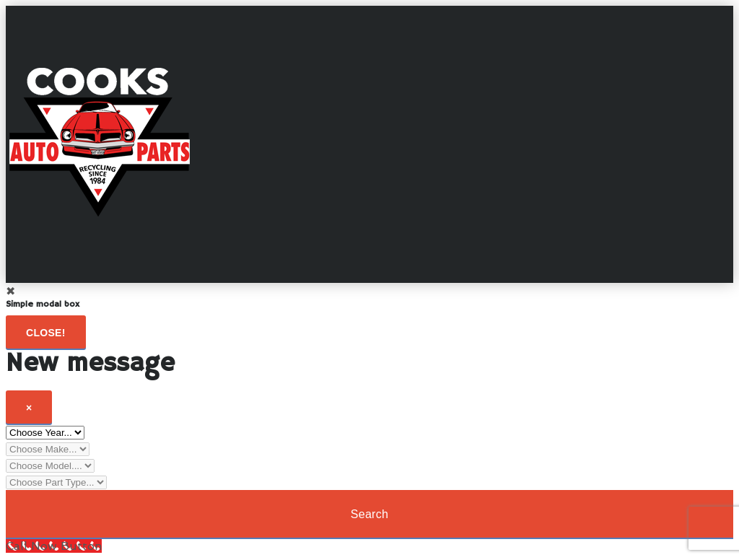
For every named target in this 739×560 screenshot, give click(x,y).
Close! (46, 333)
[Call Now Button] (54, 546)
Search (370, 514)
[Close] (29, 407)
